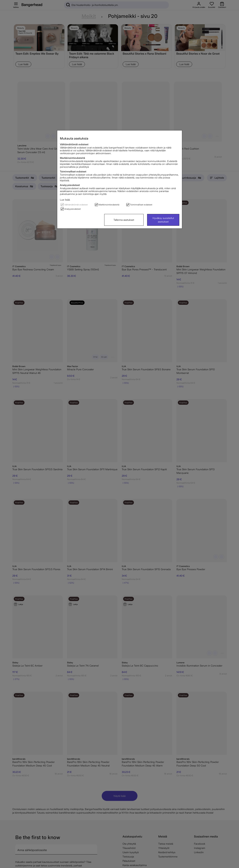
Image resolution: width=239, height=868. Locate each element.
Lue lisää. (65, 200)
